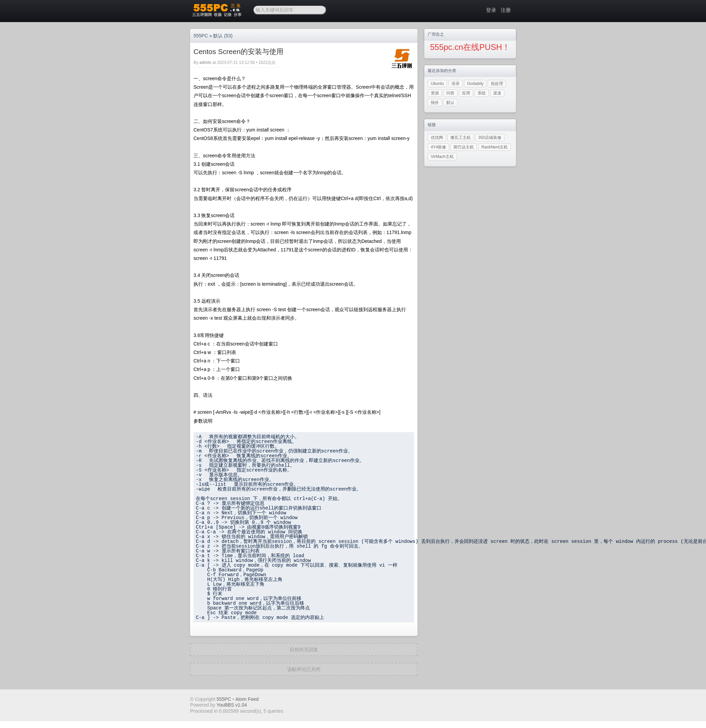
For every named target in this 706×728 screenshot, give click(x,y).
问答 (450, 93)
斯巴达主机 (464, 147)
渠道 (497, 93)
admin (205, 63)
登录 (491, 10)
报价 (435, 103)
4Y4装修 (438, 147)
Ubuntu (437, 84)
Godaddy (475, 84)
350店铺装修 (490, 138)
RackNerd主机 (494, 147)
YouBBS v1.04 (232, 705)
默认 (218, 36)
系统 (482, 93)
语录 (456, 84)
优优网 (437, 138)
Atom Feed (247, 699)
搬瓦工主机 (461, 138)
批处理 (497, 84)
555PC (201, 36)
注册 (506, 10)
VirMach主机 (442, 157)
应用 (466, 93)
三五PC (216, 10)
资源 (435, 93)
